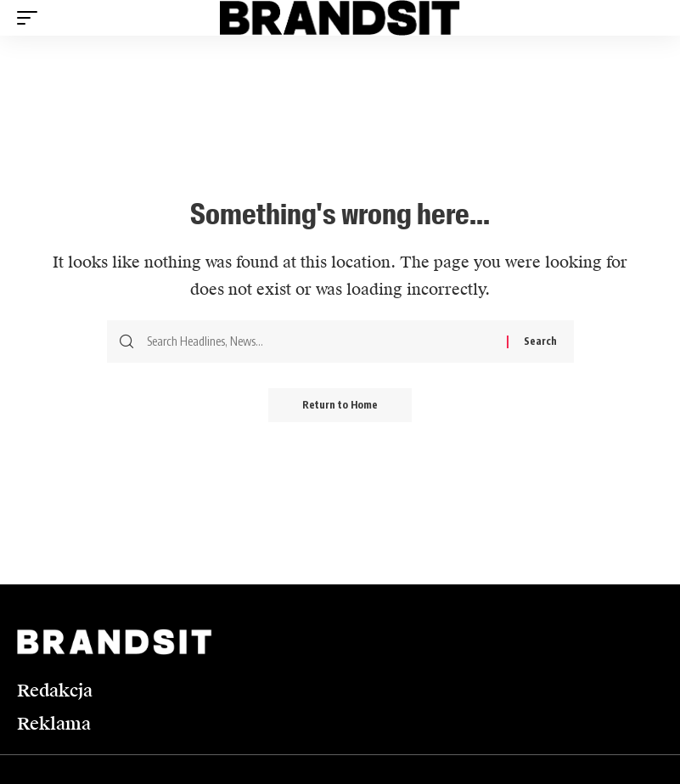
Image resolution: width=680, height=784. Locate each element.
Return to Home (340, 405)
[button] (31, 18)
